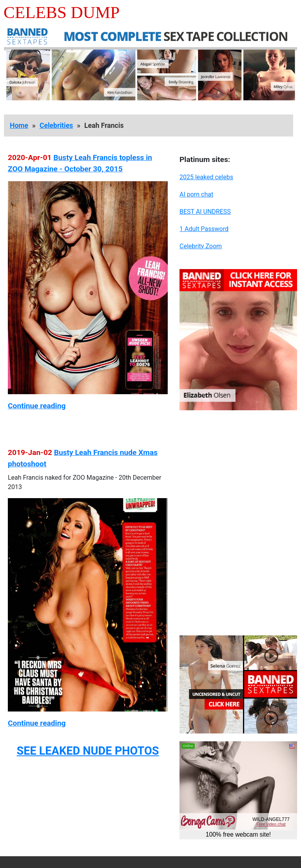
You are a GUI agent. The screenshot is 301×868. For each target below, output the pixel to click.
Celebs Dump (62, 12)
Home (19, 126)
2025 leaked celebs (206, 177)
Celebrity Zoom (201, 246)
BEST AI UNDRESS (205, 212)
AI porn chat (196, 194)
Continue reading (37, 406)
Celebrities (56, 126)
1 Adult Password (204, 229)
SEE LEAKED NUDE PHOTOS (88, 751)
